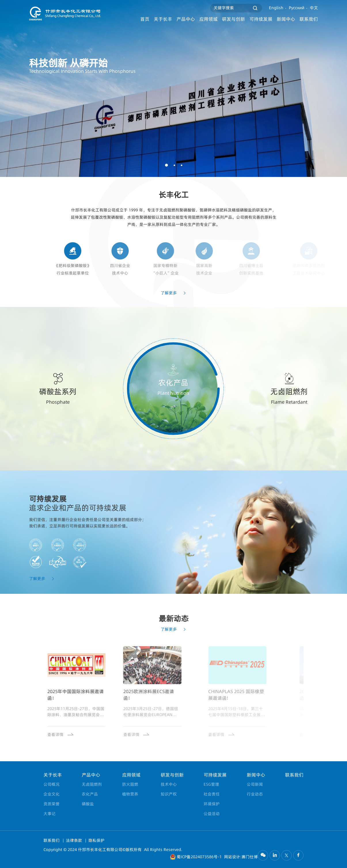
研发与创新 (234, 19)
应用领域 (208, 19)
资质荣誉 (52, 804)
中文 (314, 8)
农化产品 (90, 794)
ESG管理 (211, 784)
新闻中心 (286, 19)
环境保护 (212, 804)
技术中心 (169, 784)
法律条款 (75, 841)
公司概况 (52, 784)
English (276, 8)
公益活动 (212, 814)
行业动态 (255, 794)
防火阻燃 (130, 784)
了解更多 (173, 303)
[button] (166, 165)
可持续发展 (261, 19)
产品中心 (186, 19)
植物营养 (130, 794)
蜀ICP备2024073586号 (197, 857)
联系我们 (309, 19)
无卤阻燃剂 (92, 784)
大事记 (50, 814)
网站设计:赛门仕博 (241, 857)
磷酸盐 (88, 804)
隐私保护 (96, 841)
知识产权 (169, 794)
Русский (297, 8)
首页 (145, 19)
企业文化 (52, 794)
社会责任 (212, 794)
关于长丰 (163, 19)
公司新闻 (255, 784)
